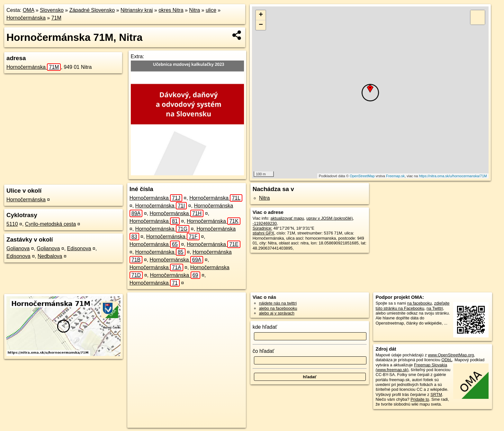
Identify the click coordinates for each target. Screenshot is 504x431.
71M (56, 18)
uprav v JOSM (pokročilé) (329, 218)
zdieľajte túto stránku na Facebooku (412, 306)
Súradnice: (262, 228)
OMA (29, 10)
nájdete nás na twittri (278, 303)
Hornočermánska (26, 18)
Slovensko (52, 10)
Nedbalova (50, 256)
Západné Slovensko (92, 10)
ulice (211, 10)
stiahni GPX (264, 233)
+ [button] (261, 15)
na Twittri (435, 308)
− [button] (261, 25)
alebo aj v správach (277, 313)
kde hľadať (265, 327)
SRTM (436, 394)
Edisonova (79, 248)
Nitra (194, 10)
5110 (12, 224)
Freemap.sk (395, 176)
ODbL (447, 360)
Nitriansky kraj (137, 10)
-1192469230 (265, 223)
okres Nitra (171, 10)
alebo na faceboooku (278, 308)
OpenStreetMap (362, 176)
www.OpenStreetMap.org (451, 355)
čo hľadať (264, 351)
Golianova (18, 248)
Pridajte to (420, 399)
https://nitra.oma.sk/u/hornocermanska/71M (453, 176)
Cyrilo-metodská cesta (50, 224)
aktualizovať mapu (287, 218)
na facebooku (420, 303)
